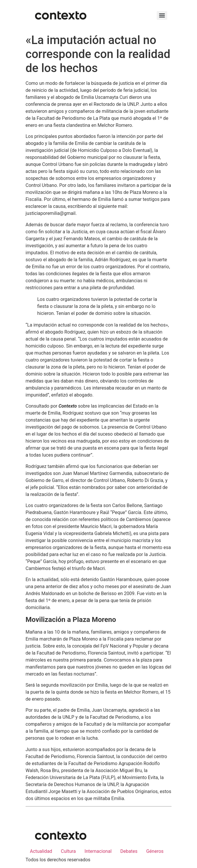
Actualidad (41, 851)
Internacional (98, 851)
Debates (129, 851)
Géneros (155, 851)
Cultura (68, 851)
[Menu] (162, 15)
